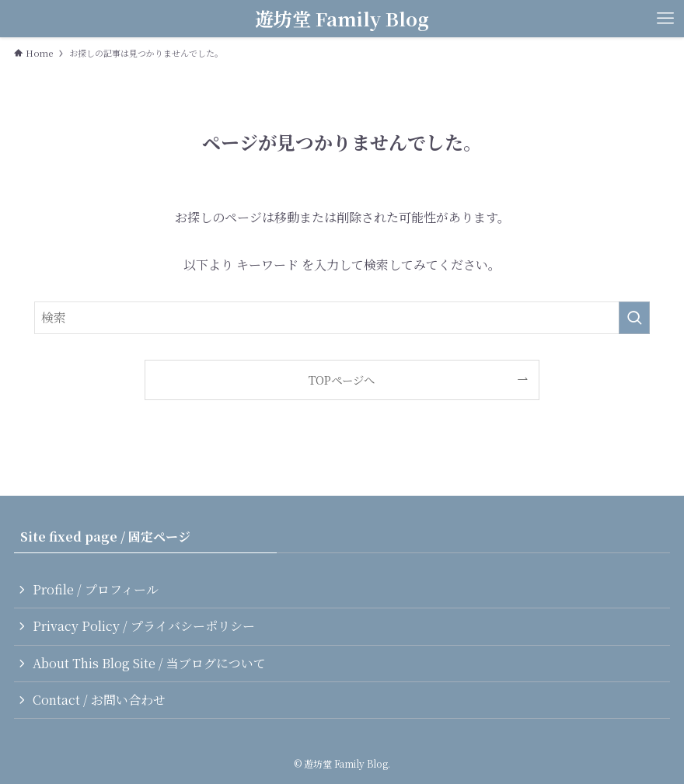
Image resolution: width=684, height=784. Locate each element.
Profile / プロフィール (96, 589)
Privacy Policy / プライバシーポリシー (144, 626)
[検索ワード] (342, 318)
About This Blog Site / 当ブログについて (149, 663)
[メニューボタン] (665, 19)
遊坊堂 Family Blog (342, 19)
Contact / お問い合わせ (99, 700)
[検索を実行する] (634, 318)
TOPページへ (342, 380)
